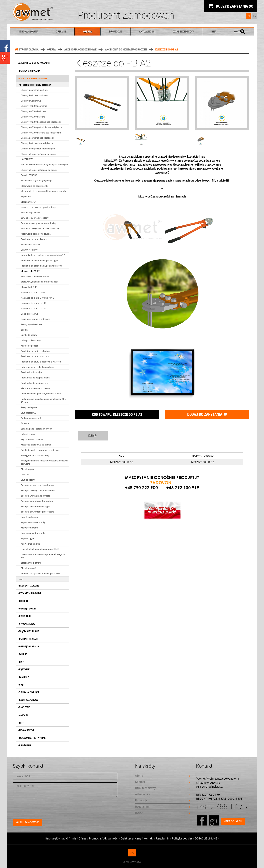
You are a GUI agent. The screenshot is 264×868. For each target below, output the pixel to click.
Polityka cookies (182, 838)
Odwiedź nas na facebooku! (34, 63)
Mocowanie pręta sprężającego (36, 180)
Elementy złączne (28, 586)
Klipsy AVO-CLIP (29, 287)
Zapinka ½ (26, 196)
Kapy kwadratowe (30, 517)
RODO (163, 813)
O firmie (61, 31)
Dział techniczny (183, 31)
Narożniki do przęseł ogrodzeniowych (39, 207)
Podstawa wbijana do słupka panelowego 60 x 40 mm (43, 400)
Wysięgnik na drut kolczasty (35, 455)
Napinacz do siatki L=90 (33, 292)
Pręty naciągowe (29, 407)
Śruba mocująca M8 (31, 418)
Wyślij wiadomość (28, 822)
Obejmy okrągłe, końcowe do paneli (38, 154)
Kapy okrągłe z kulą (31, 544)
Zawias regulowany (30, 212)
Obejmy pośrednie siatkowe (35, 90)
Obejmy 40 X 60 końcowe (33, 111)
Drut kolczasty (28, 480)
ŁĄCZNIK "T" (27, 159)
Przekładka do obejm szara (34, 383)
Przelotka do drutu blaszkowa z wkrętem (41, 362)
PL (249, 16)
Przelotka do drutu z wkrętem (36, 351)
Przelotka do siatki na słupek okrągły (39, 260)
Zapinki (24, 330)
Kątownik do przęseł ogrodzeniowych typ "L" (43, 255)
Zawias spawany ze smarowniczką (38, 223)
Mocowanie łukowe (30, 244)
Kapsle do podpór (29, 346)
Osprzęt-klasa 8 (28, 639)
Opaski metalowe (29, 314)
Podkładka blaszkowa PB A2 (35, 276)
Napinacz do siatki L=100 (33, 303)
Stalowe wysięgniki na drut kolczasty (39, 282)
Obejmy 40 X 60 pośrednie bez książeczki (42, 127)
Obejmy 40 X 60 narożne (33, 117)
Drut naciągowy (28, 413)
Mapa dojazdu (233, 821)
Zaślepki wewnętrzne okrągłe (35, 496)
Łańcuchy (24, 677)
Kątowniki (24, 669)
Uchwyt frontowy (29, 250)
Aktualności (147, 31)
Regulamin (163, 806)
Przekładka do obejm (31, 372)
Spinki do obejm (29, 335)
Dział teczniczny (131, 838)
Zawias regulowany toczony (35, 218)
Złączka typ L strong (31, 563)
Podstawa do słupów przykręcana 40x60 (41, 394)
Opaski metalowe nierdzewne (35, 319)
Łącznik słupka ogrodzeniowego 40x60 (40, 549)
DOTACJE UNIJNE (206, 838)
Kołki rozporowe (28, 700)
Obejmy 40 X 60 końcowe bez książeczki (41, 122)
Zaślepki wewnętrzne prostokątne (38, 490)
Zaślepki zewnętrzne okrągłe (35, 506)
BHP (214, 31)
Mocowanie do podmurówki (34, 186)
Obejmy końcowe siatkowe (34, 95)
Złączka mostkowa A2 (32, 439)
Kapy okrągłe (27, 538)
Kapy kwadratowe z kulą (33, 522)
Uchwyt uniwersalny (31, 340)
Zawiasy (23, 715)
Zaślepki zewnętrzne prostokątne (37, 512)
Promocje (115, 31)
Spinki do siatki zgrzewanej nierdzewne (40, 450)
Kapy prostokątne (30, 528)
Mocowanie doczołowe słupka (36, 234)
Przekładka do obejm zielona (35, 378)
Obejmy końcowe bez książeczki (37, 143)
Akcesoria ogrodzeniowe (80, 49)
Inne (21, 579)
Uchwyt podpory (29, 434)
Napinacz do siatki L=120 (33, 308)
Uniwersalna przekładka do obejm (38, 367)
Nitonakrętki (26, 730)
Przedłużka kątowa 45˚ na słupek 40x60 (41, 573)
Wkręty (23, 654)
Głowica (25, 423)
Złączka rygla (28, 469)
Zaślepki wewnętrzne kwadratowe (38, 485)
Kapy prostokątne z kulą (33, 533)
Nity (21, 723)
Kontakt (163, 782)
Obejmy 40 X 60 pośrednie (34, 106)
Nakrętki (23, 601)
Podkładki (24, 616)
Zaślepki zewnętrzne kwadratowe (37, 501)
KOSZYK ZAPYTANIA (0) (231, 6)
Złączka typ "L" (28, 202)
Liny (21, 662)
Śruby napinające (29, 692)
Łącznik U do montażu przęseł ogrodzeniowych (44, 164)
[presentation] (43, 808)
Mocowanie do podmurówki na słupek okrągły (43, 191)
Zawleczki (24, 707)
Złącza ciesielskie (28, 631)
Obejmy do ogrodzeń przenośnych (38, 149)
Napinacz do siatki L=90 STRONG (37, 298)
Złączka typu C (28, 568)
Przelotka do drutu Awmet (34, 239)
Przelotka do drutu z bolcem (35, 356)
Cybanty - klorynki (29, 593)
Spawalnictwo (26, 624)
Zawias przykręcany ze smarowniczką (40, 228)
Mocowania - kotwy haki (32, 738)
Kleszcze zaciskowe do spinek (36, 445)
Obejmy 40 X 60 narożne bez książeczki (41, 133)
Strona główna (28, 31)
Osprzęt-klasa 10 (28, 646)
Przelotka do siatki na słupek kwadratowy (42, 266)
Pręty (22, 684)
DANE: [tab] (93, 436)
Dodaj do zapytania (207, 414)
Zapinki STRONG (29, 175)
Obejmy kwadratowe (31, 101)
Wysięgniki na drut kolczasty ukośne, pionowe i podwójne (44, 462)
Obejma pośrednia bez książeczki (38, 138)
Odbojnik (25, 474)
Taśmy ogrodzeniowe (31, 324)
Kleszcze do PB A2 (30, 271)
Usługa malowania (29, 71)
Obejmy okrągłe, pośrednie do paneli (39, 170)
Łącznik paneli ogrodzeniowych (36, 429)
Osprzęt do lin (27, 608)
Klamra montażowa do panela (36, 388)
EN (255, 16)
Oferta (87, 31)
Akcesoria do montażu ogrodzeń (126, 49)
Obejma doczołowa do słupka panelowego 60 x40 (43, 556)
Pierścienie (25, 745)
